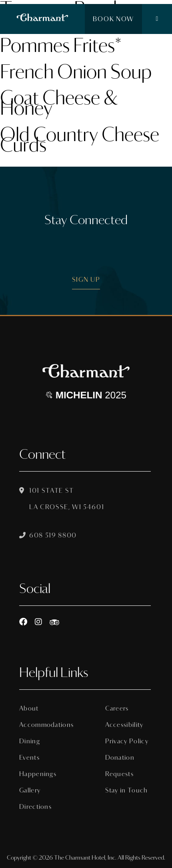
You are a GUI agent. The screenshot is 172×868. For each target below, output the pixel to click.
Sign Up (86, 280)
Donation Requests (120, 766)
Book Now (113, 19)
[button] (157, 19)
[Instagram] (38, 622)
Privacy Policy (127, 741)
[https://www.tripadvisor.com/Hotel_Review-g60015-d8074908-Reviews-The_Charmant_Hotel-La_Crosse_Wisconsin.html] (54, 622)
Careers (117, 708)
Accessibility (124, 725)
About (29, 708)
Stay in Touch (127, 790)
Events (29, 758)
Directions (35, 807)
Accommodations (42, 725)
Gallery (30, 790)
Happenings (38, 774)
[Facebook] (23, 622)
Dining (30, 741)
